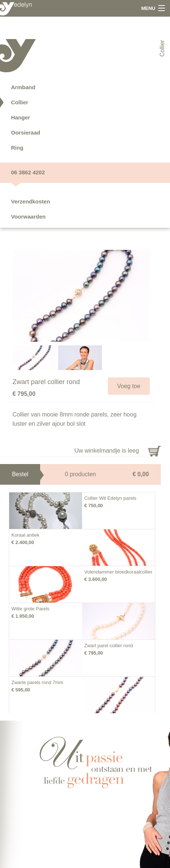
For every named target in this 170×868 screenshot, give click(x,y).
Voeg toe (129, 386)
